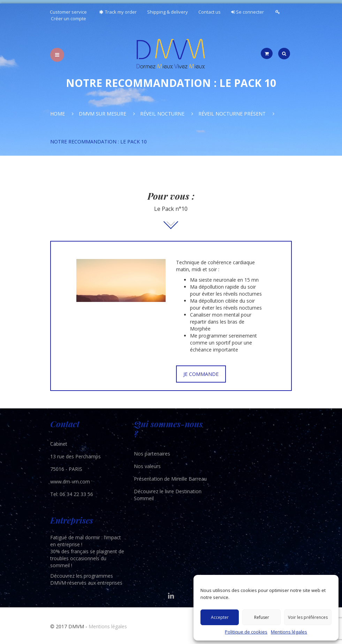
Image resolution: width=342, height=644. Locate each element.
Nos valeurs (147, 466)
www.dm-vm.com (70, 482)
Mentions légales (289, 632)
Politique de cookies (246, 632)
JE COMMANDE (201, 374)
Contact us (210, 12)
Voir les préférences (308, 617)
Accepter (220, 617)
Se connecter (248, 12)
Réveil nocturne (162, 114)
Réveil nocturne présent (232, 114)
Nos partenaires (152, 454)
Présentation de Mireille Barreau (170, 479)
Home (58, 114)
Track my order (117, 12)
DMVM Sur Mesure (102, 114)
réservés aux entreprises (95, 583)
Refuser (262, 617)
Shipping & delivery (168, 12)
